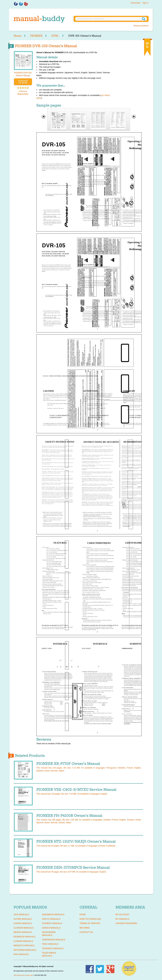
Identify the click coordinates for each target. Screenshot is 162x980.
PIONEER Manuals (52, 923)
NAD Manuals (21, 954)
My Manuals (122, 919)
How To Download (90, 919)
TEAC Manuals (50, 944)
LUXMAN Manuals (23, 941)
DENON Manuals (23, 932)
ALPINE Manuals (23, 919)
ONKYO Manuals (51, 919)
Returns (85, 928)
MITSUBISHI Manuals (25, 950)
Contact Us (86, 932)
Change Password (126, 923)
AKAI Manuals (21, 914)
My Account (123, 914)
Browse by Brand (141, 26)
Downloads (135, 3)
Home (17, 36)
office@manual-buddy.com (23, 975)
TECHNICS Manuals (53, 948)
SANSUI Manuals (51, 928)
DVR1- (55, 36)
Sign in (146, 3)
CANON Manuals (23, 923)
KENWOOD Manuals (25, 937)
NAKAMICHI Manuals (53, 914)
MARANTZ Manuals (24, 945)
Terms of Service (90, 923)
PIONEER (36, 36)
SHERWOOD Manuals (54, 940)
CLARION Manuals (24, 928)
